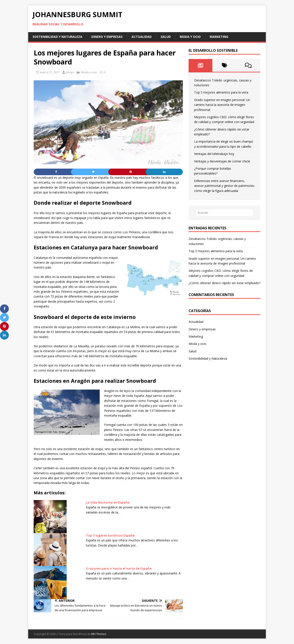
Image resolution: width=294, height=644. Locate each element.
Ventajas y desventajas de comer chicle (222, 161)
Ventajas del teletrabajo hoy (214, 154)
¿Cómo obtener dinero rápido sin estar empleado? (224, 283)
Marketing (219, 37)
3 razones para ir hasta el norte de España (119, 568)
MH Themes (99, 634)
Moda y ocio (190, 37)
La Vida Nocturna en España (108, 502)
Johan (70, 72)
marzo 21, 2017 (50, 72)
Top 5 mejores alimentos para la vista (221, 92)
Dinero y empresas (107, 37)
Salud (166, 37)
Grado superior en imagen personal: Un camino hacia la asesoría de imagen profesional (222, 105)
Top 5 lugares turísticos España (110, 535)
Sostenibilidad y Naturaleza (57, 37)
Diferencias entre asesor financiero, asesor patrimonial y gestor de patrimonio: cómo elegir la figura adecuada (224, 186)
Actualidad (142, 37)
